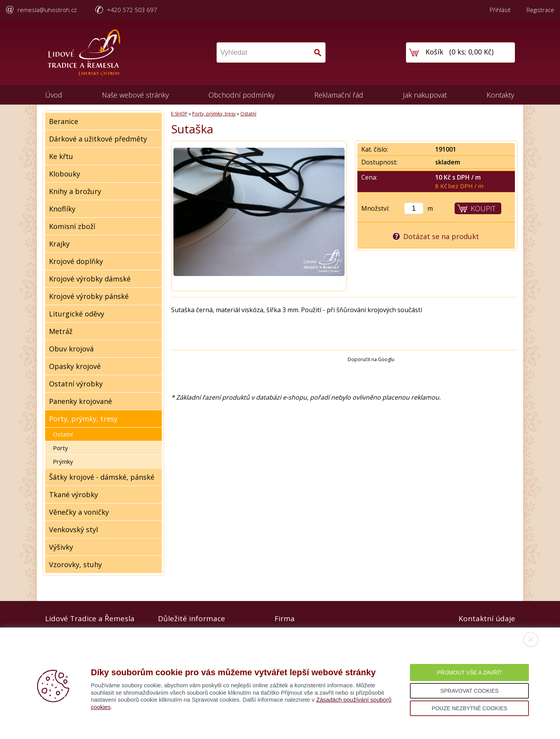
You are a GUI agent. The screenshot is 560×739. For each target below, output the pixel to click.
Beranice (64, 121)
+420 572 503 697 (132, 10)
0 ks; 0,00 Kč (472, 52)
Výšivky (61, 547)
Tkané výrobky (73, 494)
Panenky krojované (80, 401)
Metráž (61, 331)
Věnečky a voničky (79, 512)
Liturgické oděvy (77, 314)
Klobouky (65, 174)
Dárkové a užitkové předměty (98, 139)
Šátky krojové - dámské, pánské (102, 477)
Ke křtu (61, 156)
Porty (60, 448)
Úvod (54, 95)
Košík (434, 52)
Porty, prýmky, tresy (83, 419)
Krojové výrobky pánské (89, 296)
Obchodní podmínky (241, 95)
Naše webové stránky (135, 95)
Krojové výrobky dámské (90, 279)
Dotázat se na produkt (441, 236)
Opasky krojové (75, 366)
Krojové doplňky (76, 261)
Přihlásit (500, 10)
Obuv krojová (71, 349)
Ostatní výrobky (76, 384)
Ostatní (63, 434)
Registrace (540, 10)
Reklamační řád (339, 95)
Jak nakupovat (425, 95)
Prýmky (63, 461)
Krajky (59, 244)
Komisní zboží (72, 226)
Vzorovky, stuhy (75, 564)
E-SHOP (179, 114)
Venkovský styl (73, 529)
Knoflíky (62, 209)
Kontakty (500, 95)
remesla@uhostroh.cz (47, 10)
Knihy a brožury (75, 191)
